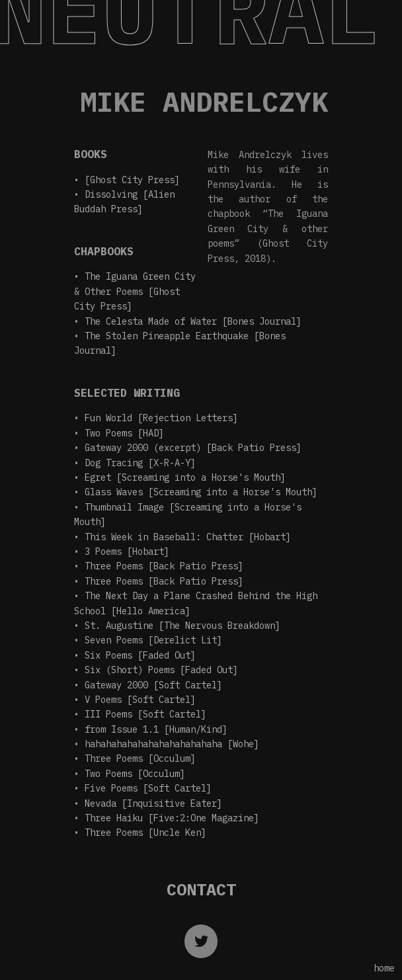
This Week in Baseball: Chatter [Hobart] (188, 537)
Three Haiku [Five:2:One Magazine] (172, 818)
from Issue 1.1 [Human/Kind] (156, 729)
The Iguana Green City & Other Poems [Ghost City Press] (135, 291)
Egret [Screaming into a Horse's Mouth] (185, 477)
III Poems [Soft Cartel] (145, 714)
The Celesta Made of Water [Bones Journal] (193, 321)
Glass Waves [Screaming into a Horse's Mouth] (201, 492)
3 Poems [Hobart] (127, 551)
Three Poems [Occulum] (140, 758)
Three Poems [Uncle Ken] (145, 833)
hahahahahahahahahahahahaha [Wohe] (172, 744)
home (384, 968)
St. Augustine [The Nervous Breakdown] (182, 626)
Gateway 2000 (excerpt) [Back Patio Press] (193, 448)
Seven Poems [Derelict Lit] (153, 640)
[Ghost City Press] (132, 180)
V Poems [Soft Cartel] (140, 700)
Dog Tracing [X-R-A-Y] (140, 463)
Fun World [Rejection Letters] (161, 418)
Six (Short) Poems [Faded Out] (161, 670)
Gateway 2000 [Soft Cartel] (153, 685)
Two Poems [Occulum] (135, 774)
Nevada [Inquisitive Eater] (153, 803)
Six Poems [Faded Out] (140, 655)
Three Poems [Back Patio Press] (164, 566)
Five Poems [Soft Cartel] (148, 788)
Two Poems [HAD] (124, 433)
